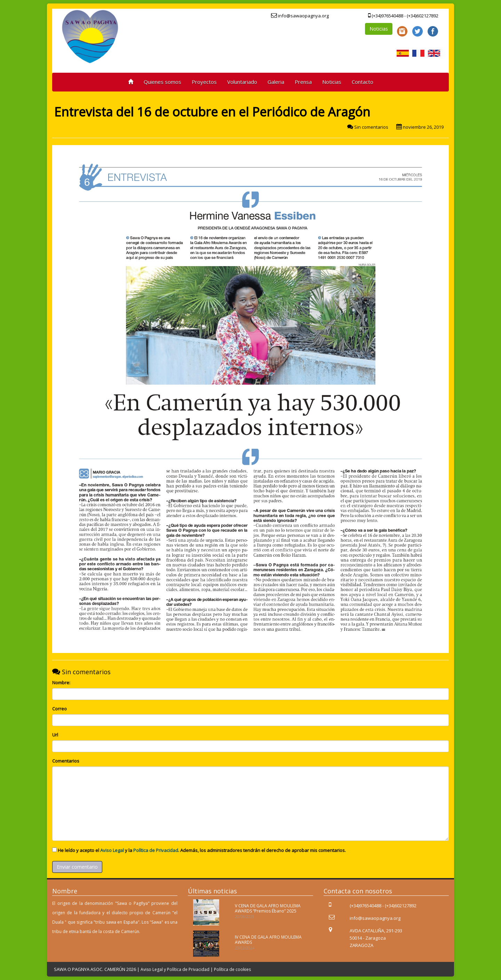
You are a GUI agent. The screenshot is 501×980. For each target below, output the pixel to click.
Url (55, 735)
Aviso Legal (112, 850)
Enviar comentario (77, 867)
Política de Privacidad (156, 850)
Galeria (276, 82)
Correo (59, 709)
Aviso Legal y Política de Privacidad (175, 969)
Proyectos (204, 82)
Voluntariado (242, 82)
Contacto (363, 82)
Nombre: (61, 683)
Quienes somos (162, 82)
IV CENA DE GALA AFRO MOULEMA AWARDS (268, 940)
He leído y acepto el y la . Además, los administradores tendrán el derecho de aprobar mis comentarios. (202, 850)
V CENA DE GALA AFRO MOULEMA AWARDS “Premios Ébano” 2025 (268, 908)
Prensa (303, 82)
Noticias (379, 29)
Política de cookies (232, 969)
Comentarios (66, 761)
